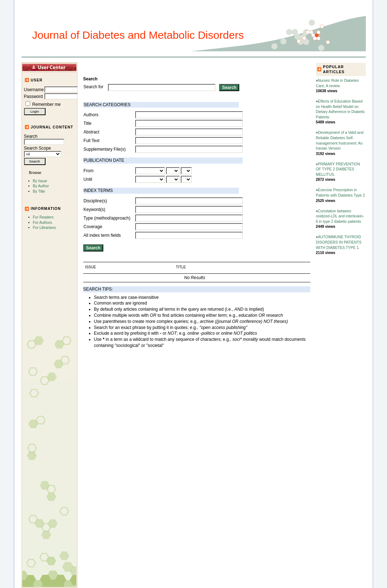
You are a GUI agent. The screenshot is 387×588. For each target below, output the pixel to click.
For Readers (43, 217)
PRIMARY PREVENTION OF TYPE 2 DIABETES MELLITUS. (338, 169)
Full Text (91, 141)
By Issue (40, 181)
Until (88, 179)
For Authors (43, 223)
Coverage (93, 227)
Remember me (46, 104)
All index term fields (102, 235)
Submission (200, 67)
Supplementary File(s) (105, 149)
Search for (93, 87)
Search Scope (43, 151)
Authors (91, 115)
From (89, 171)
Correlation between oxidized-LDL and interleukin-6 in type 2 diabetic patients (340, 216)
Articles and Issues (128, 67)
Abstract (91, 132)
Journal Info (168, 67)
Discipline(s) (95, 201)
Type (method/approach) (107, 218)
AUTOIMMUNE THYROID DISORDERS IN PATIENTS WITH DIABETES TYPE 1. (339, 242)
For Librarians (44, 228)
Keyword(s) (95, 210)
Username (34, 90)
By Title (39, 191)
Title (88, 123)
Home (95, 67)
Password (34, 97)
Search (44, 139)
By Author (41, 186)
